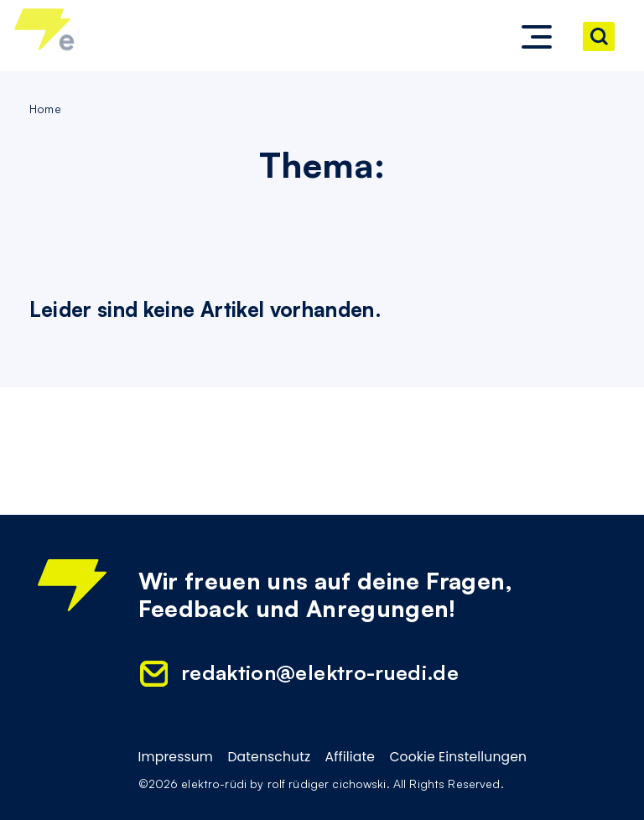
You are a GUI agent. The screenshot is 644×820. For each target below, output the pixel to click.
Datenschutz (269, 757)
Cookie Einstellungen (458, 757)
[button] (537, 37)
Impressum (176, 757)
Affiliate (351, 757)
